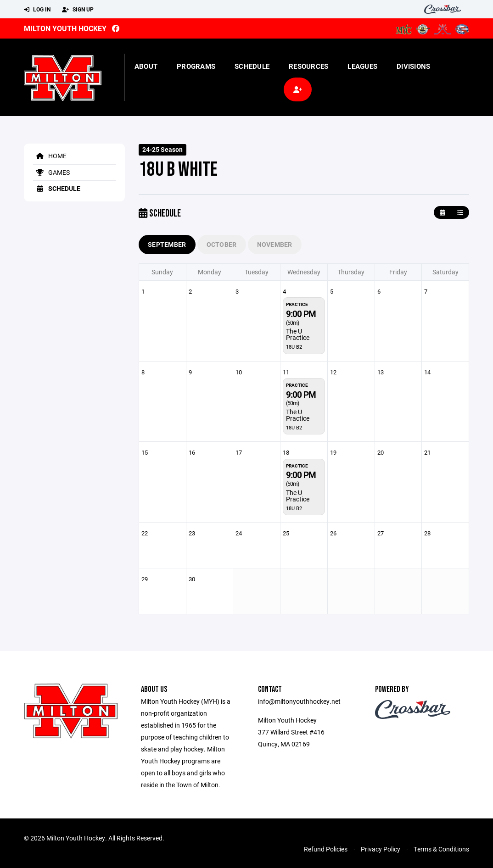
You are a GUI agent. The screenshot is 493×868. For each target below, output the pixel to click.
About (146, 66)
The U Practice (298, 334)
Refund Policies (326, 849)
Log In (37, 10)
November (275, 244)
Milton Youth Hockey (65, 28)
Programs (196, 66)
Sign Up (78, 10)
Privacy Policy (381, 849)
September (167, 244)
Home (50, 156)
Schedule (252, 66)
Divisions (413, 66)
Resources (308, 66)
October (222, 244)
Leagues (362, 66)
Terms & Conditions (441, 849)
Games (51, 172)
